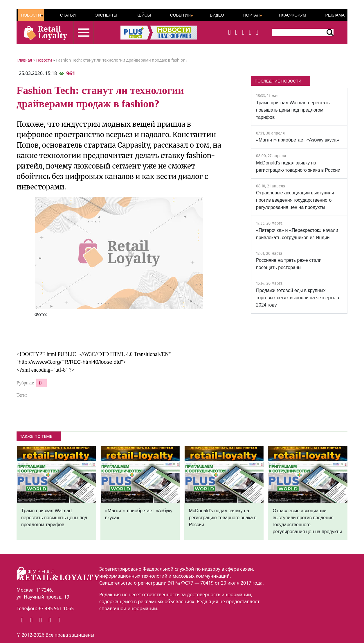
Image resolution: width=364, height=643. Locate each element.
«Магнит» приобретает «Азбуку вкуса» (298, 140)
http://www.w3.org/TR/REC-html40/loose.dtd (70, 362)
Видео (217, 15)
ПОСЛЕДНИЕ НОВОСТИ (278, 81)
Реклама (335, 15)
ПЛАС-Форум (292, 15)
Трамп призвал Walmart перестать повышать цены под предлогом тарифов (293, 110)
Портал (252, 15)
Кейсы (144, 15)
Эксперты (106, 15)
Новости (31, 15)
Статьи (68, 15)
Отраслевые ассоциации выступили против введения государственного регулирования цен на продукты (295, 200)
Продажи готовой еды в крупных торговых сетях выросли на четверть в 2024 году (298, 298)
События (180, 15)
